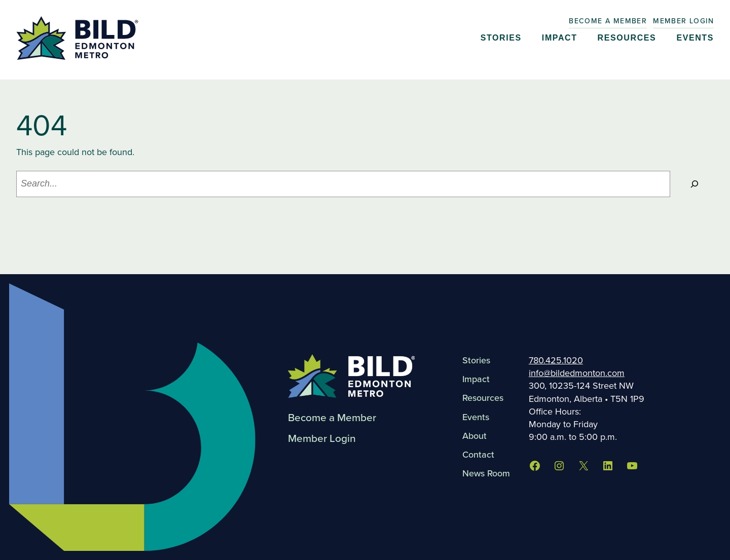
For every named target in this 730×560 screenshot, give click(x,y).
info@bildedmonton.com (577, 373)
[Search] (695, 184)
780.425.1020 (556, 360)
